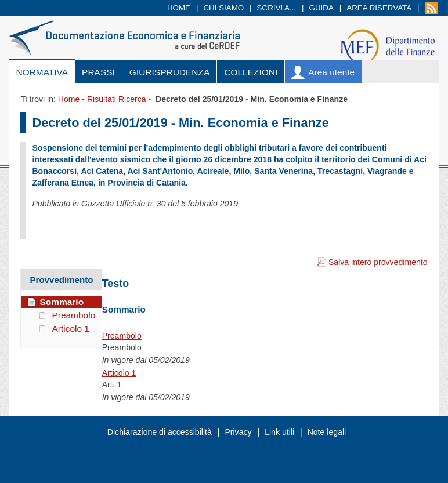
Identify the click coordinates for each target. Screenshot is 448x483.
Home (179, 8)
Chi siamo (223, 8)
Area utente (331, 72)
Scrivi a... (277, 8)
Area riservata (379, 8)
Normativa (42, 72)
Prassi (98, 72)
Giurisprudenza (169, 72)
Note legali (327, 432)
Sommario (62, 302)
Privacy (238, 432)
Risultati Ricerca (117, 99)
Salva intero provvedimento (378, 262)
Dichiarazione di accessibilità (160, 432)
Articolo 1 (119, 373)
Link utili (279, 432)
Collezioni (251, 72)
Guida (321, 8)
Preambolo (122, 336)
